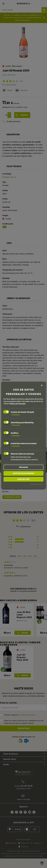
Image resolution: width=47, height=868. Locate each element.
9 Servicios (15, 415)
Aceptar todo (24, 479)
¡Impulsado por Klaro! (36, 484)
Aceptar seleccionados (23, 473)
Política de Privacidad (17, 404)
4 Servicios (15, 436)
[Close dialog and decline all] (42, 385)
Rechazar (23, 467)
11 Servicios (15, 425)
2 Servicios (15, 446)
